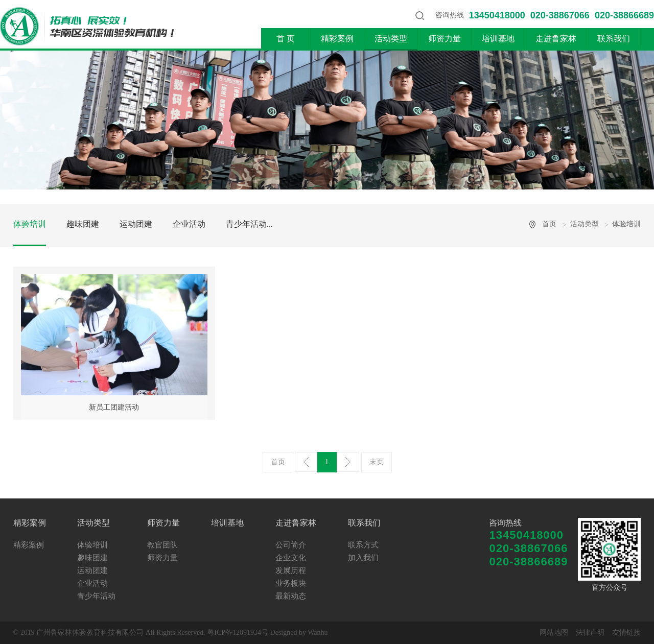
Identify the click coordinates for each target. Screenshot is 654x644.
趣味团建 (83, 224)
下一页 (348, 462)
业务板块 (291, 583)
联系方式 (363, 545)
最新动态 (291, 596)
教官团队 (162, 545)
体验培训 (30, 224)
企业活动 (189, 224)
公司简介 (291, 545)
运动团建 (136, 224)
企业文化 (291, 558)
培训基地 (498, 39)
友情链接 (626, 633)
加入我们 (363, 558)
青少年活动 (96, 596)
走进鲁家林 (556, 39)
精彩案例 (337, 39)
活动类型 (391, 39)
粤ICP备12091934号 (238, 633)
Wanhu (318, 633)
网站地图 (554, 633)
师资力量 (445, 39)
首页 (549, 224)
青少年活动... (249, 224)
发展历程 (291, 570)
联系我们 (614, 39)
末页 (377, 462)
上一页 (306, 462)
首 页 (286, 39)
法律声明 (590, 633)
